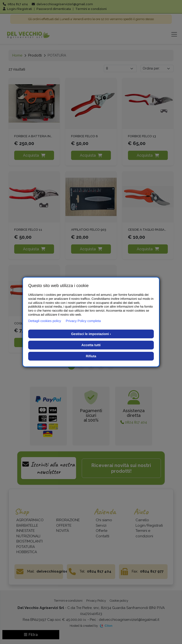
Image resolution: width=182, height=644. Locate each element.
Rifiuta (91, 356)
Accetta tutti (91, 345)
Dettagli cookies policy (45, 321)
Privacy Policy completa (83, 321)
